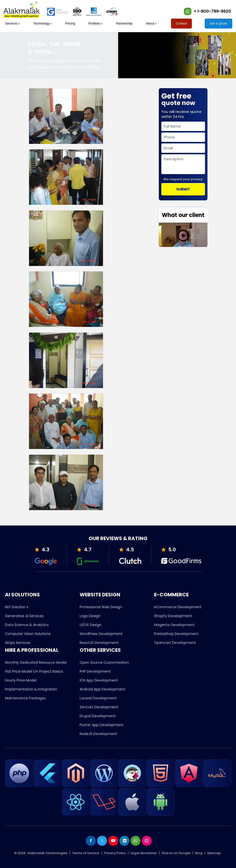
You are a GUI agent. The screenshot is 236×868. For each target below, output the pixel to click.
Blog (199, 853)
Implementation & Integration (31, 689)
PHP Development (95, 671)
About (150, 23)
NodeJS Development (98, 734)
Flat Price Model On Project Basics (34, 671)
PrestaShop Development (176, 634)
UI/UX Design (91, 625)
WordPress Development (101, 634)
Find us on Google (176, 853)
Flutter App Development (101, 725)
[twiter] (102, 841)
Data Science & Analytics (27, 625)
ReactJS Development (99, 643)
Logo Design (90, 616)
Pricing (70, 23)
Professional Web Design (101, 607)
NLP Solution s (17, 607)
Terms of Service (86, 853)
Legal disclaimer (144, 853)
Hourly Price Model (21, 680)
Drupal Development (98, 716)
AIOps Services (18, 643)
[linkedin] (124, 841)
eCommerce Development (178, 607)
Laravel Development (98, 698)
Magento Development (174, 625)
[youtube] (113, 841)
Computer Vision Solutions (28, 634)
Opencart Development (175, 643)
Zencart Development (99, 707)
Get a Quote (219, 23)
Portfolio (94, 23)
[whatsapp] (188, 11)
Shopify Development (173, 616)
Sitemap (214, 853)
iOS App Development (99, 680)
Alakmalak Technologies (48, 853)
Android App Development (102, 689)
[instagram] (147, 841)
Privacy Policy (115, 853)
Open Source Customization (104, 662)
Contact (182, 23)
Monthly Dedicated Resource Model (36, 662)
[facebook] (91, 841)
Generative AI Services (24, 616)
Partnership (124, 23)
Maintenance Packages (25, 698)
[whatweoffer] (11, 24)
